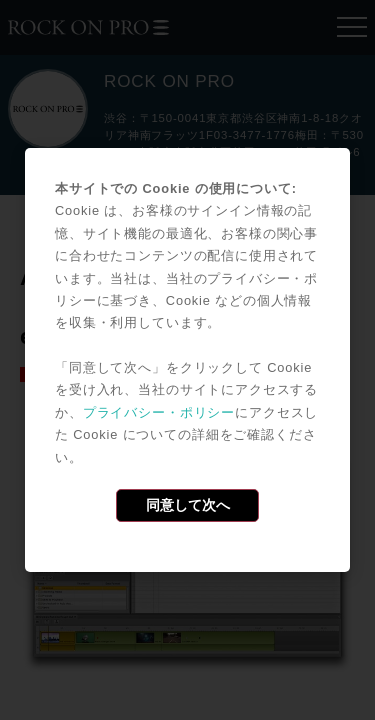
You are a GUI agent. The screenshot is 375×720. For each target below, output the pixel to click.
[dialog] (187, 360)
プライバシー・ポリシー (159, 412)
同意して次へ (188, 505)
